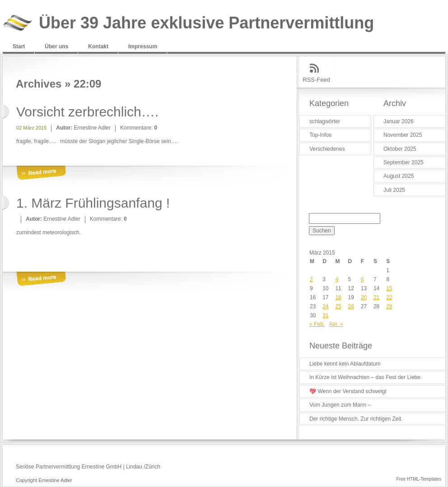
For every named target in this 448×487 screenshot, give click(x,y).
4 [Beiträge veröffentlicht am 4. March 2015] (337, 279)
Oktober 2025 (400, 149)
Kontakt (98, 46)
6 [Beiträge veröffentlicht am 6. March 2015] (362, 279)
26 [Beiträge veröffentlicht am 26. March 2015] (351, 306)
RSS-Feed (316, 80)
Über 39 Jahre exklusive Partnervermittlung (206, 23)
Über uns (56, 46)
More (41, 173)
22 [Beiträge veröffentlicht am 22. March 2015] (389, 297)
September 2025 (404, 162)
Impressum (143, 46)
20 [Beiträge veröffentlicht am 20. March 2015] (364, 297)
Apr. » (336, 324)
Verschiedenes (327, 149)
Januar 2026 (399, 121)
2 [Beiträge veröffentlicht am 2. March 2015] (311, 279)
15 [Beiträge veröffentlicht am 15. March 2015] (389, 288)
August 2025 (399, 176)
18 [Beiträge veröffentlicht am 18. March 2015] (338, 297)
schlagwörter (325, 121)
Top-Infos (320, 135)
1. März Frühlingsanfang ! (93, 203)
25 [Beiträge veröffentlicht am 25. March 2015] (338, 306)
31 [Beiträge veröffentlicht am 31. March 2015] (325, 315)
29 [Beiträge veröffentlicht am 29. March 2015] (389, 306)
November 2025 (403, 135)
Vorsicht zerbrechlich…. (87, 112)
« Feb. (317, 324)
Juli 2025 (394, 190)
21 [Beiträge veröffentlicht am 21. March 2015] (376, 297)
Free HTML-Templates (419, 479)
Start (19, 46)
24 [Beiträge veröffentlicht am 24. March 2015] (325, 306)
